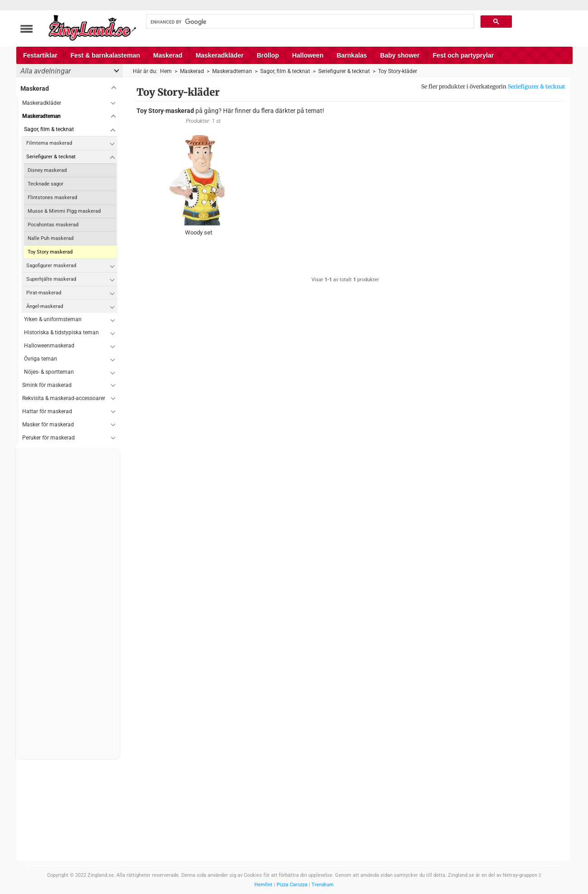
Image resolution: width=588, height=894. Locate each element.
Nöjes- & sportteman (49, 372)
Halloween (308, 55)
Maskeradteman (41, 116)
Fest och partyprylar (464, 55)
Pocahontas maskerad (53, 225)
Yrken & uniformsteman (53, 319)
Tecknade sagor (46, 184)
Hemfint (263, 885)
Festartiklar (40, 55)
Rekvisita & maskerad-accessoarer (64, 398)
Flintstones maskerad (52, 198)
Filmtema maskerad (49, 143)
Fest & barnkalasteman (105, 55)
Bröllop (268, 55)
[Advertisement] (68, 604)
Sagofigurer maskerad (51, 266)
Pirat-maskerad (44, 293)
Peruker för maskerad (49, 438)
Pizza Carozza (292, 885)
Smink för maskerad (47, 385)
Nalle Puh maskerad (51, 238)
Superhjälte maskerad (51, 279)
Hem (166, 71)
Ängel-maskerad (45, 306)
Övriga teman (41, 359)
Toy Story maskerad (50, 252)
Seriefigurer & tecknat (537, 86)
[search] (309, 22)
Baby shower (400, 55)
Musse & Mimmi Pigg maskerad (64, 211)
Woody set (199, 232)
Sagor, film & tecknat (49, 129)
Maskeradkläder (219, 55)
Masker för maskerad (48, 425)
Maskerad (168, 55)
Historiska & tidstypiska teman (61, 332)
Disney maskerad (47, 170)
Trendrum (323, 885)
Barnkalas (352, 55)
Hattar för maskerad (47, 411)
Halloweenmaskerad (49, 346)
